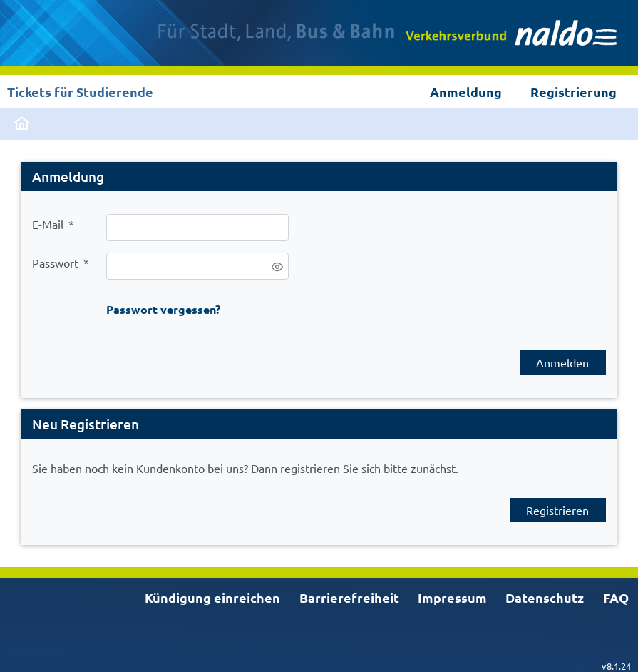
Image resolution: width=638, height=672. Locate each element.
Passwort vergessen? (163, 309)
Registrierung (573, 92)
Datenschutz (545, 597)
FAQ (616, 597)
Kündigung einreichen (212, 597)
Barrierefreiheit (349, 597)
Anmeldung (466, 92)
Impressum (452, 597)
